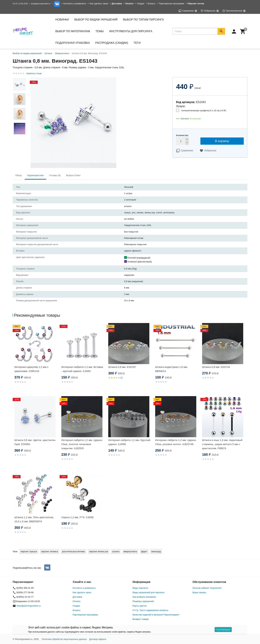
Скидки (141, 4)
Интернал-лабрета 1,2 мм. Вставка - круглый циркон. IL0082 (82, 369)
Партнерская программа (171, 4)
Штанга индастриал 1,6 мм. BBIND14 (172, 369)
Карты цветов (140, 606)
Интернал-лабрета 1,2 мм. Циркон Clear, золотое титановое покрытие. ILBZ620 (82, 444)
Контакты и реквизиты (75, 4)
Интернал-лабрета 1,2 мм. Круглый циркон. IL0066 (129, 442)
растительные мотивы (74, 551)
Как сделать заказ (99, 4)
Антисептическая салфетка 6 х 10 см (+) (204, 111)
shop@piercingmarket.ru (41, 4)
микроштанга (130, 551)
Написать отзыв (34, 73)
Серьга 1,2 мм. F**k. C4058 (77, 517)
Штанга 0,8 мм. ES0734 (216, 367)
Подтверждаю (223, 630)
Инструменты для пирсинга (131, 31)
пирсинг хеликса (49, 551)
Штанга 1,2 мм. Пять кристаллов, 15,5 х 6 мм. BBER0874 (34, 519)
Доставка (77, 597)
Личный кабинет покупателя (207, 588)
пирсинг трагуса (29, 551)
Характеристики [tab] (35, 175)
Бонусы (151, 4)
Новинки (62, 20)
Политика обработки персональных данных (64, 639)
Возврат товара (141, 619)
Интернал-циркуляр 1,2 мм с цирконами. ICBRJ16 (31, 369)
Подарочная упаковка (73, 43)
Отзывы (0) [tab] (55, 175)
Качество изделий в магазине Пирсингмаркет (156, 615)
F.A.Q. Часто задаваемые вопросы (150, 610)
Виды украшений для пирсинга (148, 592)
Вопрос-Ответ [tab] (73, 175)
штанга (116, 551)
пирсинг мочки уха (98, 551)
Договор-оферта (98, 639)
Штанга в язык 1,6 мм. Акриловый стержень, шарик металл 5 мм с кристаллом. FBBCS (222, 444)
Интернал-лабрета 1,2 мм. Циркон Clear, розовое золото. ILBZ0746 (176, 442)
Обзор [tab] (18, 175)
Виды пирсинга (140, 588)
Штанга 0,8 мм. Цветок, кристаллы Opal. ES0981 (35, 442)
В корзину (222, 141)
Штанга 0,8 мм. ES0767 (122, 367)
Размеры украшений (143, 601)
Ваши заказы (199, 592)
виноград (156, 551)
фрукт (144, 551)
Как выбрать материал (144, 597)
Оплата (76, 601)
